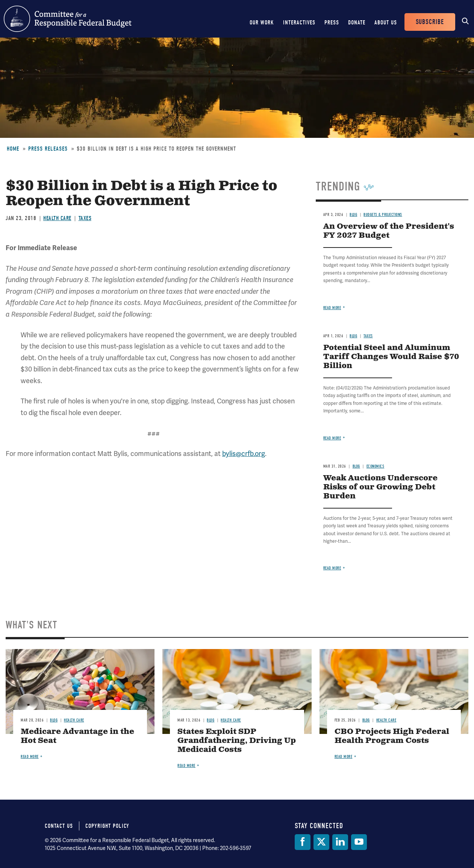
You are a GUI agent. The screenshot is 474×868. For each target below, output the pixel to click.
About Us (386, 23)
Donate (357, 23)
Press (332, 23)
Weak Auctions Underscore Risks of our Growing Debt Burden (380, 487)
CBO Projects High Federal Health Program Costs (392, 736)
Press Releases (48, 149)
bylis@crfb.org (244, 454)
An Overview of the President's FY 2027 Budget (389, 231)
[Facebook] (303, 842)
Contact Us (59, 826)
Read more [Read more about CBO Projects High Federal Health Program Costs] (344, 757)
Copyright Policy (107, 826)
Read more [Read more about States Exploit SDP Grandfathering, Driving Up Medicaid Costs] (186, 766)
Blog (353, 215)
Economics (376, 466)
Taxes (85, 218)
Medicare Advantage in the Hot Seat (77, 736)
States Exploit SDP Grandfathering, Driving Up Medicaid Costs (237, 741)
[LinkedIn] (340, 842)
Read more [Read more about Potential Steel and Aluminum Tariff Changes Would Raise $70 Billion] (332, 438)
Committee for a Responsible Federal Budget (68, 19)
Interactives (299, 23)
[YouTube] (359, 842)
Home (13, 149)
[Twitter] (321, 842)
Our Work (262, 23)
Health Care (57, 218)
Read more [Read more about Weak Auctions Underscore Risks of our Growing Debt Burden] (332, 568)
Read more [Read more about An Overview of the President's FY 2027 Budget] (332, 308)
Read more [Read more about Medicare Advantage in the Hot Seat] (30, 757)
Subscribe (430, 22)
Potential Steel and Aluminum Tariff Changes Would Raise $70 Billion (391, 357)
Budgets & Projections (383, 215)
